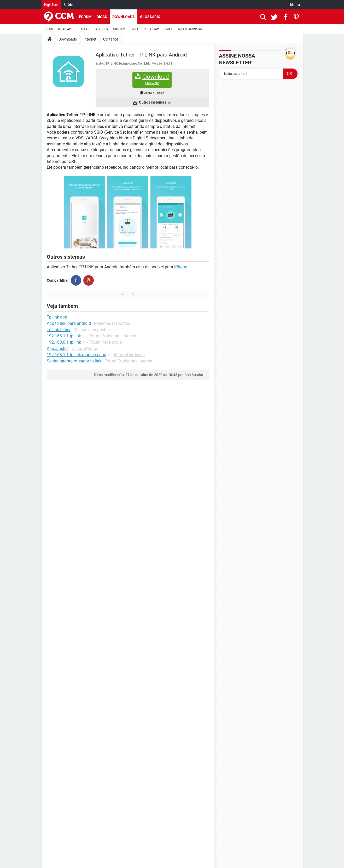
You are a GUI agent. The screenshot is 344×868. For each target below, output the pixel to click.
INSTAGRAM (152, 29)
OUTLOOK (119, 29)
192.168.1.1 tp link (64, 336)
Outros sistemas (155, 103)
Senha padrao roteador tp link (74, 361)
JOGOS (49, 29)
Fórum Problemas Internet (112, 336)
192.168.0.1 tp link (64, 342)
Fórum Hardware (129, 355)
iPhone (181, 267)
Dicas (102, 17)
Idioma (295, 5)
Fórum (85, 17)
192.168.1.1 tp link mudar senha (77, 355)
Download (152, 79)
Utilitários (111, 39)
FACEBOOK (101, 29)
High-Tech (51, 5)
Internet (90, 39)
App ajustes (58, 348)
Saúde (68, 5)
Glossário (150, 17)
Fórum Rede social (106, 342)
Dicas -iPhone (84, 348)
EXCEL (135, 29)
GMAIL (169, 29)
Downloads (124, 17)
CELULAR (84, 29)
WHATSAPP (65, 29)
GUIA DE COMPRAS (190, 29)
